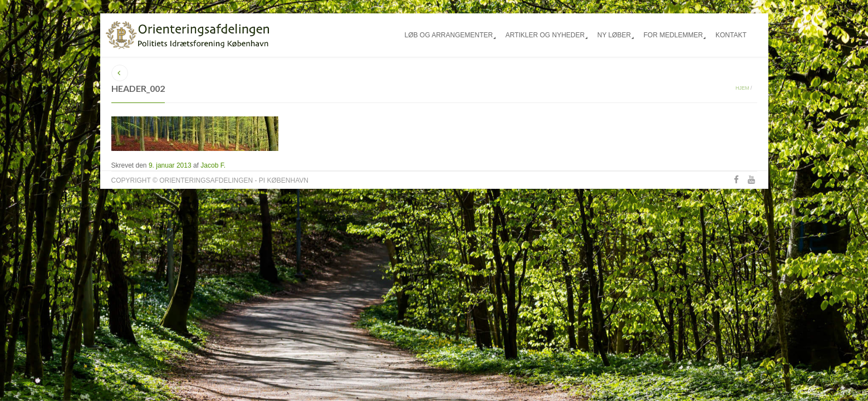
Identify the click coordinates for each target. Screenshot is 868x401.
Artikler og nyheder (545, 35)
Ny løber (614, 35)
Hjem (742, 88)
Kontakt (731, 35)
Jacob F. (213, 165)
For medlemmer (673, 35)
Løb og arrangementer (448, 35)
